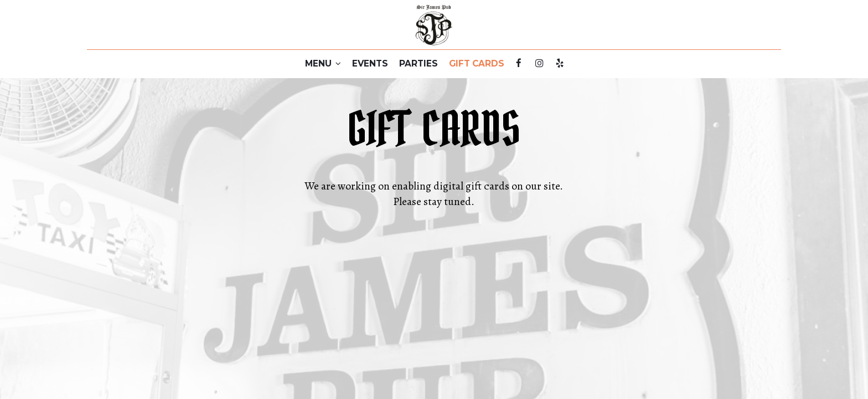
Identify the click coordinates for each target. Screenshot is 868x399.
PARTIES (418, 63)
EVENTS (370, 63)
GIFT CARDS (477, 63)
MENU (323, 63)
